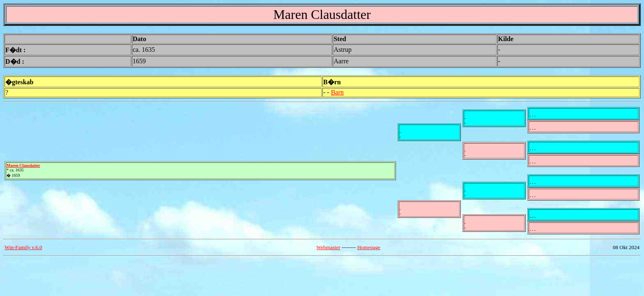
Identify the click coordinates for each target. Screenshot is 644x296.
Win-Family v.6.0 (23, 247)
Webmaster (328, 247)
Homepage (369, 247)
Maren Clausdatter (23, 165)
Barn (337, 92)
